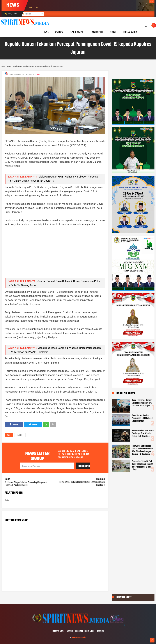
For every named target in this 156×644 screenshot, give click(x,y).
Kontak (70, 631)
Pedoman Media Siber (85, 631)
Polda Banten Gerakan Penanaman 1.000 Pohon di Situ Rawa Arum (143, 418)
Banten (20, 435)
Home (46, 32)
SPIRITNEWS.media (79, 638)
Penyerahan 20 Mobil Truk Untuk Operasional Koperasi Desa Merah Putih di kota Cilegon (143, 466)
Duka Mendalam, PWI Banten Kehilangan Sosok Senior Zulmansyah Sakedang (143, 434)
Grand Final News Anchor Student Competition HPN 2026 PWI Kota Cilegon (142, 403)
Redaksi (100, 631)
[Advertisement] (55, 255)
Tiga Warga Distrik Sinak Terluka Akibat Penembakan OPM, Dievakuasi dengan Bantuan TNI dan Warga (143, 450)
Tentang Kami (58, 631)
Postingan (27, 14)
